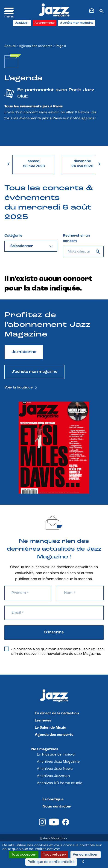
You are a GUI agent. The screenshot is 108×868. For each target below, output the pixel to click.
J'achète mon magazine (77, 23)
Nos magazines (45, 749)
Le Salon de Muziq (51, 728)
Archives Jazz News (55, 769)
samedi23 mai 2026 (34, 164)
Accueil (10, 46)
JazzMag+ (22, 23)
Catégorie (13, 236)
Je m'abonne (24, 352)
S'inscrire (54, 632)
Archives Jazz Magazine (58, 762)
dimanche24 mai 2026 (82, 164)
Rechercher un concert (76, 238)
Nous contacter (57, 807)
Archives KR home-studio (60, 783)
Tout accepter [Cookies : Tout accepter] (24, 855)
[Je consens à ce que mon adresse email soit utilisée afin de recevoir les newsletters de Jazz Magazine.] (7, 649)
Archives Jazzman (53, 776)
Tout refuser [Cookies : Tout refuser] (54, 855)
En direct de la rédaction (57, 713)
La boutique (53, 799)
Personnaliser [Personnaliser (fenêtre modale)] (86, 855)
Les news (43, 721)
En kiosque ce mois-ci (56, 755)
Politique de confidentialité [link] (51, 862)
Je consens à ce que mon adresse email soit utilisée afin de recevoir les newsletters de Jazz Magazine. (54, 651)
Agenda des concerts (36, 46)
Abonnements (45, 23)
